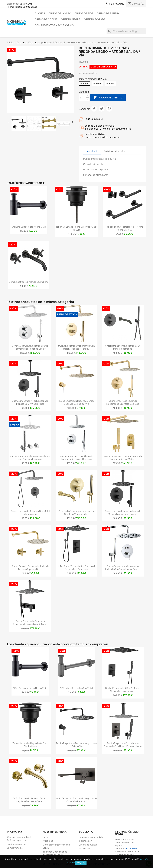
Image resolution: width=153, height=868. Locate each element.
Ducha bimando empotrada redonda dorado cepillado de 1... (30, 568)
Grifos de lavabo (60, 13)
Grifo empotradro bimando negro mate (29, 282)
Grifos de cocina (46, 19)
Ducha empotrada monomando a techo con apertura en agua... (30, 457)
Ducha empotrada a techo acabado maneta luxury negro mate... (123, 513)
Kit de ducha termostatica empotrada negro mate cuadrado (76, 568)
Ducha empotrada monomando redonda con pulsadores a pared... (123, 568)
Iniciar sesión (85, 841)
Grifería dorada (95, 19)
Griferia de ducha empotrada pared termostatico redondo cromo (30, 347)
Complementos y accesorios (54, 25)
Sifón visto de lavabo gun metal (76, 688)
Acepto (81, 863)
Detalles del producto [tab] (116, 151)
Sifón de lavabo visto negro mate (29, 227)
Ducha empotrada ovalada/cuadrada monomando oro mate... (123, 457)
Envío (46, 837)
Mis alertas (84, 849)
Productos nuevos (17, 844)
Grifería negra (71, 19)
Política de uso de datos (24, 7)
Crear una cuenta (88, 845)
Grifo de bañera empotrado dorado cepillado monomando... (76, 513)
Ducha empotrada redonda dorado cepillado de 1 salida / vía (76, 402)
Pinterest (109, 109)
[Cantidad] (82, 98)
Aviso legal (48, 841)
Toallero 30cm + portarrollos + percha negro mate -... (124, 228)
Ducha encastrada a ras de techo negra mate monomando (123, 690)
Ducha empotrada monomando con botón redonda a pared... (76, 347)
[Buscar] (126, 31)
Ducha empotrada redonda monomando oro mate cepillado (123, 402)
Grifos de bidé (84, 13)
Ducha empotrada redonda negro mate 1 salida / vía (76, 745)
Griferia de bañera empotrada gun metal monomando (123, 347)
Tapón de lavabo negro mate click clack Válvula (76, 228)
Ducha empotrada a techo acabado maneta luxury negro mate (30, 402)
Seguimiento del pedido (91, 837)
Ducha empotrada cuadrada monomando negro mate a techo (30, 623)
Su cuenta (86, 832)
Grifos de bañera (108, 13)
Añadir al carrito (108, 98)
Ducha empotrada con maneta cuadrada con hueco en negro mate (123, 745)
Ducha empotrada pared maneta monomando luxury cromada (76, 457)
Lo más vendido (15, 848)
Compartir (94, 109)
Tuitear (102, 109)
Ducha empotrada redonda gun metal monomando (30, 513)
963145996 (26, 4)
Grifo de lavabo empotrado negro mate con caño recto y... (76, 800)
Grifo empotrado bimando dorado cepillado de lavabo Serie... (30, 800)
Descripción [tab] (92, 151)
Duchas (40, 13)
